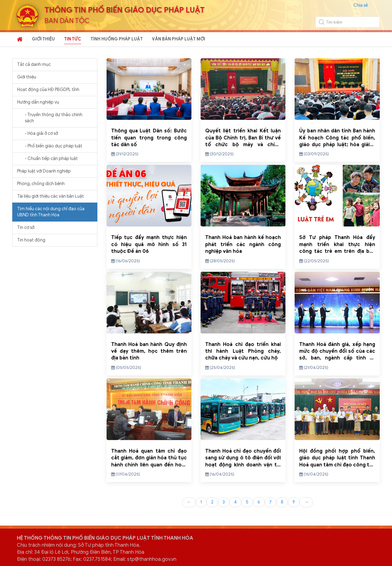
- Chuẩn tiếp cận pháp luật (51, 159)
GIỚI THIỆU (43, 39)
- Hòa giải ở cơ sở (41, 133)
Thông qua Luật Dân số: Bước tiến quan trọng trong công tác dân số (149, 138)
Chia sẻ (361, 5)
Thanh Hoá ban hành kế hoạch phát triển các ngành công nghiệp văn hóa (243, 244)
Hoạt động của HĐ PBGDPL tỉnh (48, 90)
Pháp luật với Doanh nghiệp (44, 171)
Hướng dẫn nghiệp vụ (38, 102)
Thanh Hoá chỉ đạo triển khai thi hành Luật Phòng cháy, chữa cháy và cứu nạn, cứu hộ (243, 351)
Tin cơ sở (26, 228)
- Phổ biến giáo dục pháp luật (54, 146)
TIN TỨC (73, 39)
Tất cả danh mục (34, 65)
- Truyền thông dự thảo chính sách (54, 118)
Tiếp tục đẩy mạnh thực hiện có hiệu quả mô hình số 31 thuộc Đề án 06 (149, 244)
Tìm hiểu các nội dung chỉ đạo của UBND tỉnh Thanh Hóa (51, 212)
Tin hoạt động (31, 240)
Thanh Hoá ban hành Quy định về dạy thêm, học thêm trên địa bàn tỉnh (149, 351)
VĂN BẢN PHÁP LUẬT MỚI (179, 39)
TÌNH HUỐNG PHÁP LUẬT (117, 39)
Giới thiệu (27, 77)
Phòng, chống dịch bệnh (41, 184)
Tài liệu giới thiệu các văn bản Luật (51, 196)
